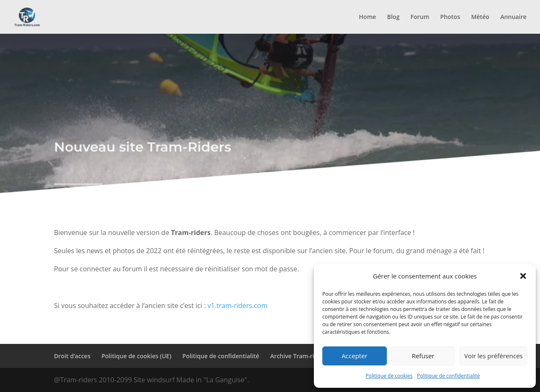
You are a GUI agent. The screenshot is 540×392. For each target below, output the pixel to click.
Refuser (423, 356)
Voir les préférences (493, 356)
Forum (420, 17)
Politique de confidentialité (448, 376)
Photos (450, 17)
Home (368, 17)
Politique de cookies (389, 376)
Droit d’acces (72, 356)
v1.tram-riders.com (238, 305)
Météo (480, 17)
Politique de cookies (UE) (136, 356)
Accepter (355, 356)
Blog (393, 17)
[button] (523, 276)
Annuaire (513, 17)
